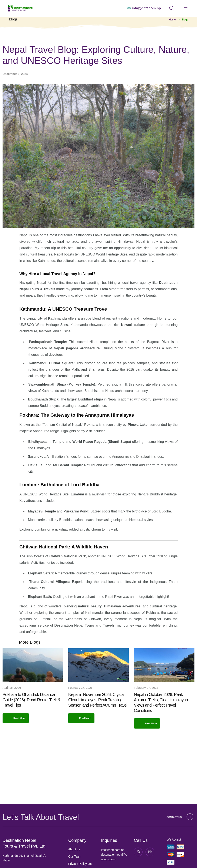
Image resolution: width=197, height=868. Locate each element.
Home (172, 20)
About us (74, 849)
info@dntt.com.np (113, 850)
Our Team (75, 857)
